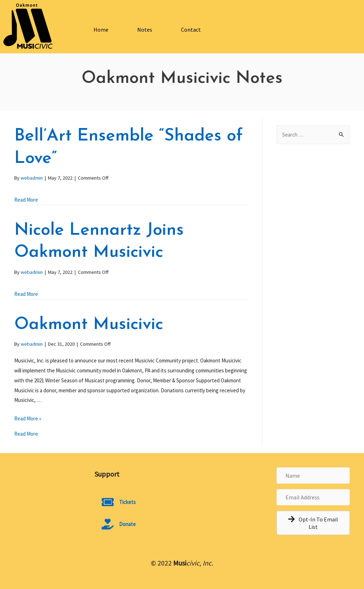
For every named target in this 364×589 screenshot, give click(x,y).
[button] (313, 523)
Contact (191, 30)
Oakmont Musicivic (89, 325)
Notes (145, 30)
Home (101, 30)
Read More (26, 200)
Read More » (28, 418)
